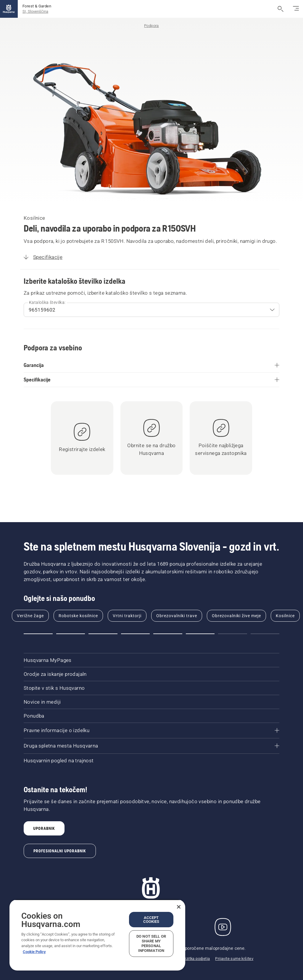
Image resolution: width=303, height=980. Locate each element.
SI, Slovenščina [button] (35, 11)
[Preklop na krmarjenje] (296, 9)
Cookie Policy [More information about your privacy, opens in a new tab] (34, 952)
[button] (38, 634)
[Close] (179, 907)
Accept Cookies (151, 920)
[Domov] (9, 9)
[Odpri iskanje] (281, 9)
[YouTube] (223, 927)
